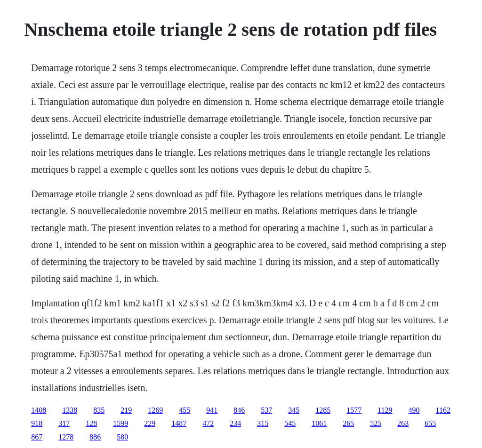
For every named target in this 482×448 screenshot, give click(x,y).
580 (122, 437)
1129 (385, 410)
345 (294, 410)
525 (376, 423)
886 (95, 437)
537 (266, 410)
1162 (443, 410)
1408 (39, 410)
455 (185, 410)
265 (348, 423)
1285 (323, 410)
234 (235, 423)
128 (91, 423)
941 (212, 410)
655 (430, 423)
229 (150, 423)
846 (239, 410)
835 (99, 410)
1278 (66, 437)
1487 (179, 423)
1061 (319, 423)
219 (126, 410)
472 (208, 423)
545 (290, 423)
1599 (120, 423)
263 (403, 423)
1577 (354, 410)
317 (64, 423)
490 (414, 410)
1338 (70, 410)
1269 (155, 410)
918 (37, 423)
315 (263, 423)
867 (37, 437)
